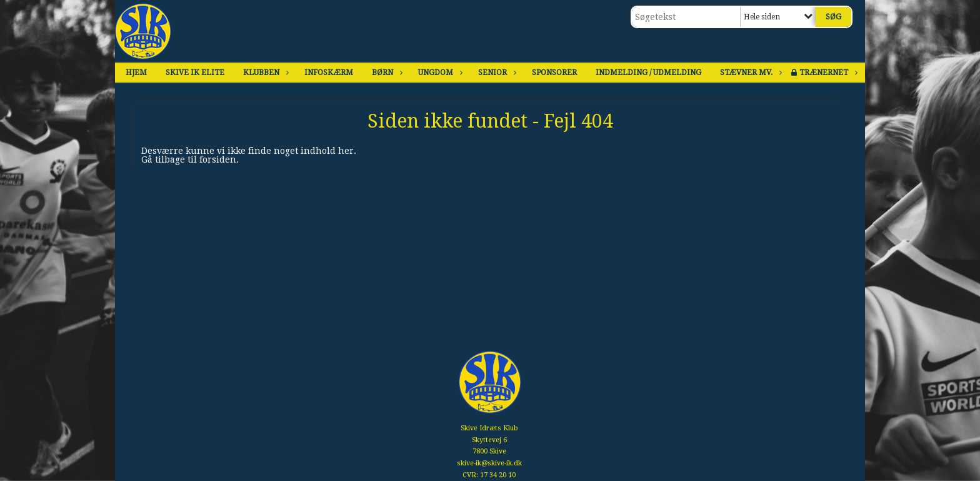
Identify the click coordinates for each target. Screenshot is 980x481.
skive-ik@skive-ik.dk (489, 463)
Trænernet (827, 73)
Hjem (136, 73)
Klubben (264, 73)
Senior (496, 73)
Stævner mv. (749, 73)
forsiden (218, 159)
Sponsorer (554, 73)
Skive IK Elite (195, 73)
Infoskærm (329, 73)
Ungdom (439, 73)
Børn (386, 73)
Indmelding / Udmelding (648, 73)
